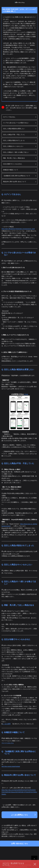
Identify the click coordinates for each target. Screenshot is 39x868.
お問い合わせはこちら (20, 844)
